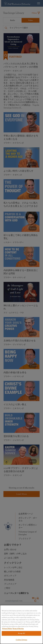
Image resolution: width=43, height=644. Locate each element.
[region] (21, 625)
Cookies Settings (21, 640)
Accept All (21, 633)
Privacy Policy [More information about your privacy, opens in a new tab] (7, 629)
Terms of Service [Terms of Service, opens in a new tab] (18, 629)
